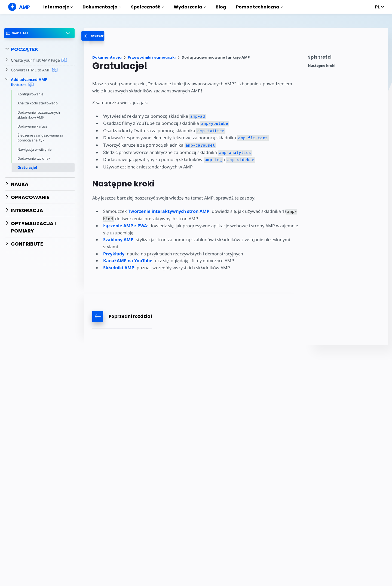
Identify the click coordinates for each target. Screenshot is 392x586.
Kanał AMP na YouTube (128, 261)
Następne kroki (322, 66)
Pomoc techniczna (259, 7)
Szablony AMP (118, 240)
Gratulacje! (27, 167)
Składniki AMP (119, 268)
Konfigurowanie (31, 94)
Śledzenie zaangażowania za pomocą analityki (41, 138)
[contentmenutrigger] (345, 58)
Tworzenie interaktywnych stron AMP (168, 211)
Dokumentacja (102, 7)
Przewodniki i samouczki (152, 57)
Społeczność (147, 7)
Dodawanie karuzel (33, 126)
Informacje (58, 7)
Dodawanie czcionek (34, 158)
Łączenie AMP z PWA (125, 226)
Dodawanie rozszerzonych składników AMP (39, 115)
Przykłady (114, 254)
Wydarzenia (190, 7)
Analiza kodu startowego (38, 103)
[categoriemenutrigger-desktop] (108, 36)
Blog (221, 7)
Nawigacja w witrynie (35, 149)
